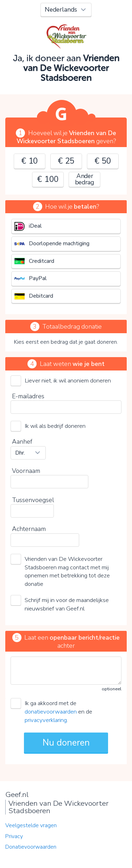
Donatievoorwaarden (31, 847)
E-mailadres (28, 396)
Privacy (14, 836)
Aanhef (22, 442)
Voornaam (26, 471)
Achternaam (29, 529)
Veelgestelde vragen (31, 825)
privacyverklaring (46, 720)
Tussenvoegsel (33, 500)
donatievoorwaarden (51, 712)
